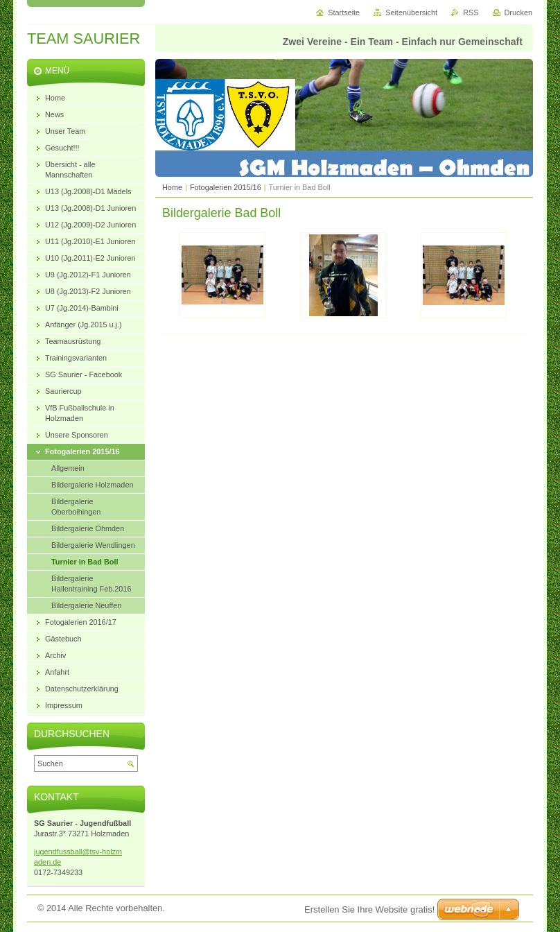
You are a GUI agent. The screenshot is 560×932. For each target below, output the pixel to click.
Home (172, 187)
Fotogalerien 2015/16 (226, 187)
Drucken (519, 12)
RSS (471, 12)
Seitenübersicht (411, 12)
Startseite (344, 12)
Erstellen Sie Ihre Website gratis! (369, 909)
